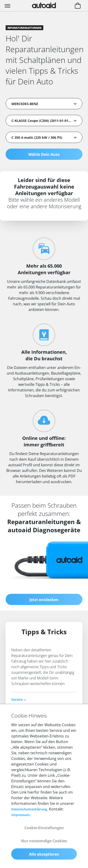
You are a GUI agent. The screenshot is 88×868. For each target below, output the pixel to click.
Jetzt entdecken (44, 600)
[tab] (44, 699)
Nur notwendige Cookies (44, 841)
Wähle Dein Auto (44, 154)
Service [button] (19, 699)
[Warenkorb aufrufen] (78, 6)
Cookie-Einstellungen (44, 828)
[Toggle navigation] (8, 6)
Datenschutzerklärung (29, 809)
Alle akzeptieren (44, 854)
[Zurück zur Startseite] (44, 5)
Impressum (20, 815)
